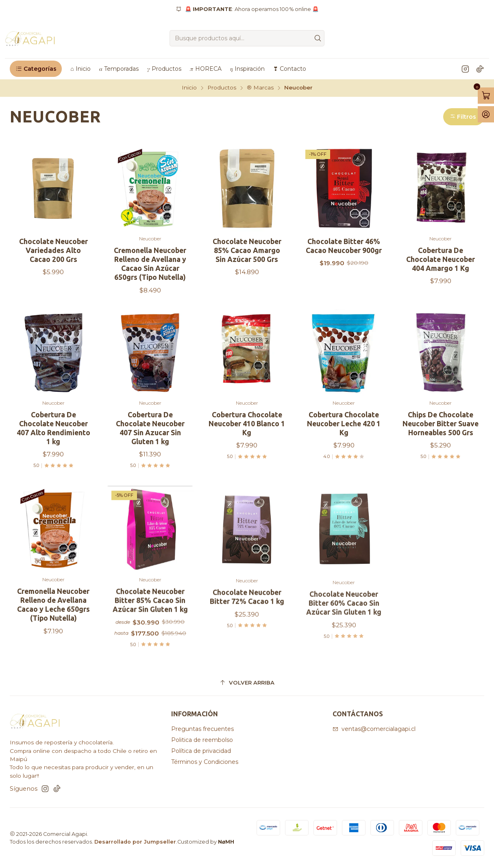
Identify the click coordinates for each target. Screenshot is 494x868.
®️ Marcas (260, 88)
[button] (36, 69)
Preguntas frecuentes (202, 729)
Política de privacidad (201, 751)
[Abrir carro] (486, 96)
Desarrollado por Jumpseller (135, 842)
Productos (222, 88)
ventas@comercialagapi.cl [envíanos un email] (374, 729)
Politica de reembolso (202, 740)
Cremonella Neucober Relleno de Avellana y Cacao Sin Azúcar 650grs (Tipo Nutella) (150, 264)
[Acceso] (486, 114)
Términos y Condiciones (205, 762)
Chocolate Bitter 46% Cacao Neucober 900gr (344, 246)
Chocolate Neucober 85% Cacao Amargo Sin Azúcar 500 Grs (247, 250)
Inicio (189, 88)
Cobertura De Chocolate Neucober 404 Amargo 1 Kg (441, 259)
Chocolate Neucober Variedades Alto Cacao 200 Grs (53, 250)
